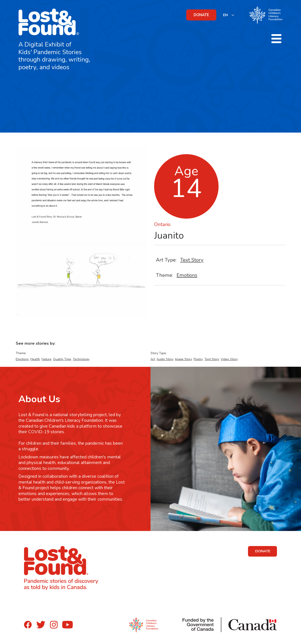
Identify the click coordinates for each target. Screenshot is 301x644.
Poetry (198, 359)
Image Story (184, 359)
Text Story (192, 260)
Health (35, 359)
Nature (46, 359)
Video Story (229, 359)
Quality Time (62, 359)
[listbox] (229, 15)
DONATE (201, 15)
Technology (81, 359)
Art (153, 359)
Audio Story (165, 359)
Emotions (187, 275)
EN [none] (225, 15)
